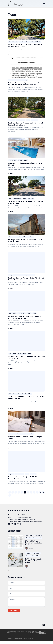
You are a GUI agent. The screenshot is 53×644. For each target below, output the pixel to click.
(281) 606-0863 (22, 515)
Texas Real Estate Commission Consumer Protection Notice (23, 519)
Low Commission (37, 553)
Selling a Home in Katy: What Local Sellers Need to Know (25, 241)
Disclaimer (25, 638)
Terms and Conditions (18, 638)
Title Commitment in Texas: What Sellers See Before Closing (26, 397)
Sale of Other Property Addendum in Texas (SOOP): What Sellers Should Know (25, 84)
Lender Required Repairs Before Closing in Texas (25, 438)
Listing (29, 354)
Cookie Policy (31, 638)
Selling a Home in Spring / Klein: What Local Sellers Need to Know (26, 279)
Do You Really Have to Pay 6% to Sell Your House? (33, 561)
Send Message (13, 610)
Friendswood (12, 120)
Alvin (10, 199)
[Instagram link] (21, 524)
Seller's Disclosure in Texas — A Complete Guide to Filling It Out (25, 317)
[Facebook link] (15, 524)
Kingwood (11, 474)
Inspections (17, 434)
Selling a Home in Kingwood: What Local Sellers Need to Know (24, 478)
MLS (10, 354)
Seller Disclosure (13, 313)
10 (40, 492)
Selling (31, 42)
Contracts (11, 80)
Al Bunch (11, 55)
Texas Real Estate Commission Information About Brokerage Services (25, 522)
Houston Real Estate (24, 42)
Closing (11, 434)
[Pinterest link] (18, 524)
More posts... (11, 571)
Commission (28, 553)
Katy (17, 42)
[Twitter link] (12, 524)
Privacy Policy (10, 638)
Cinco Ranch (12, 42)
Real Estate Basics (38, 535)
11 (43, 492)
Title (10, 394)
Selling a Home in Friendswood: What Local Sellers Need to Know (26, 124)
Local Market (38, 42)
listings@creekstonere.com (25, 517)
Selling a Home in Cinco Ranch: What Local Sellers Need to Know (25, 45)
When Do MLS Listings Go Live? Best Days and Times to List (26, 357)
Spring (10, 275)
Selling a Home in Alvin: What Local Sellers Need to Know (26, 202)
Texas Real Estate (19, 80)
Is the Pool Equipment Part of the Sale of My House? (26, 164)
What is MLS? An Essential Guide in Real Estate (34, 543)
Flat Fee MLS (28, 538)
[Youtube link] (9, 524)
